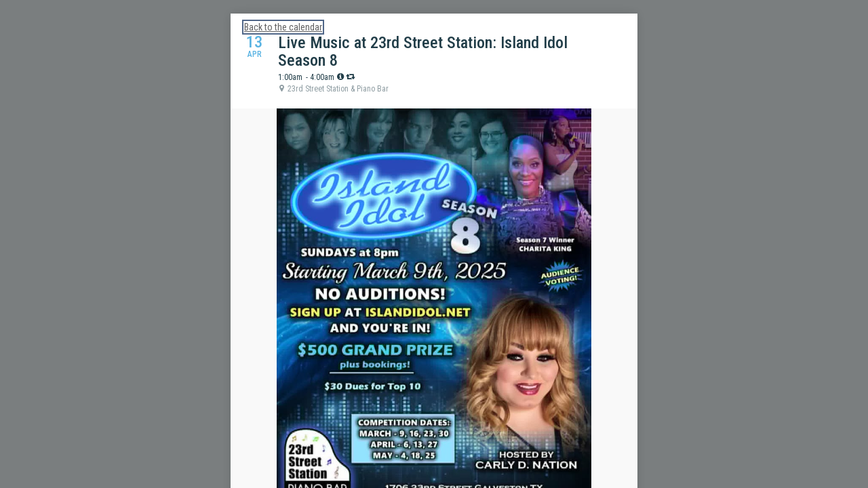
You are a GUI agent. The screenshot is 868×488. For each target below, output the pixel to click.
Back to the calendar (283, 27)
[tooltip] (340, 77)
